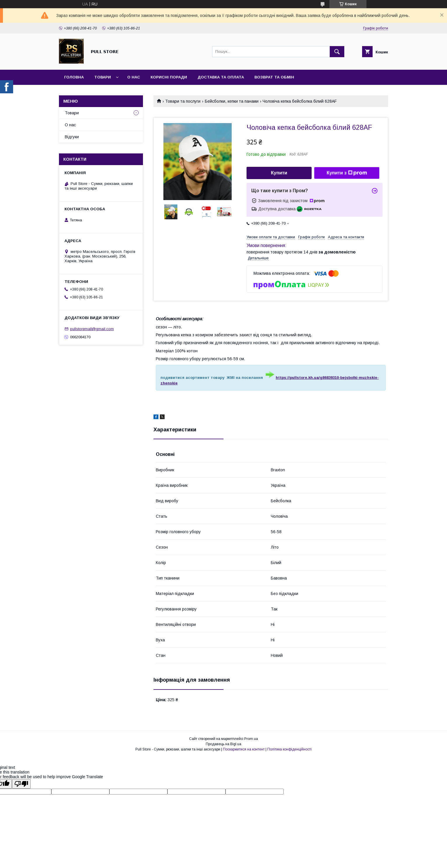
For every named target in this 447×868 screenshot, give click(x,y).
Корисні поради (169, 77)
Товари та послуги (183, 101)
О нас (134, 77)
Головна (74, 77)
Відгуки (72, 137)
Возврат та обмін (274, 77)
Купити (279, 173)
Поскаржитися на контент (244, 749)
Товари (103, 77)
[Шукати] (337, 52)
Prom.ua (251, 739)
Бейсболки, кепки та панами (232, 101)
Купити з (347, 173)
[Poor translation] (21, 784)
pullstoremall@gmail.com (92, 329)
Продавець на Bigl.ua (223, 744)
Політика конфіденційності (289, 749)
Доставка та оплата (221, 77)
